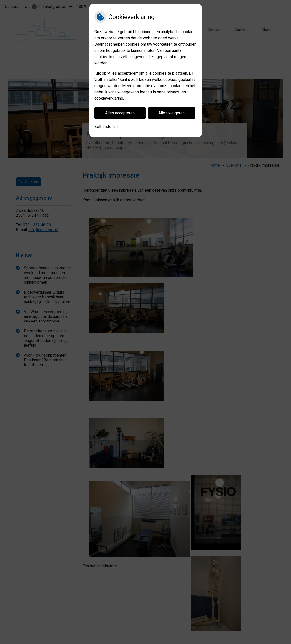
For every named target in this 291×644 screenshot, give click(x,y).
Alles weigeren (171, 113)
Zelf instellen (106, 127)
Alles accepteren (120, 113)
